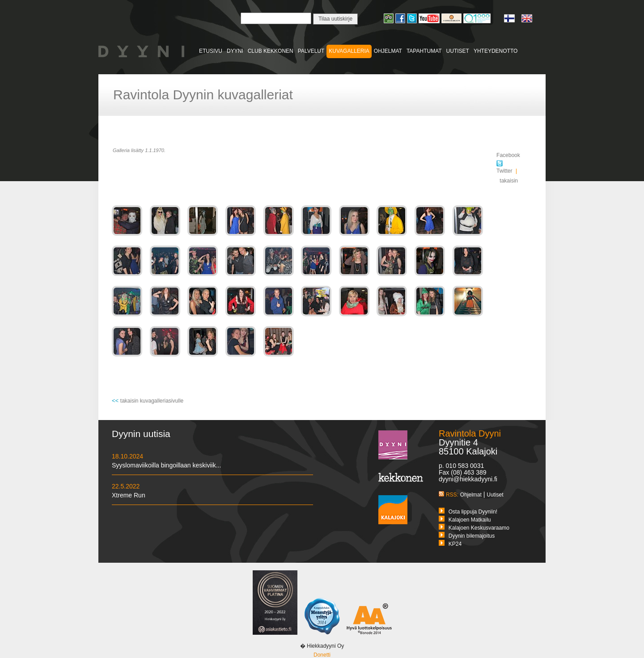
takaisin (509, 181)
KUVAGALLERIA (349, 51)
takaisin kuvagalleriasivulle (152, 401)
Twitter (504, 168)
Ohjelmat (471, 495)
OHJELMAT (388, 51)
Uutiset (495, 495)
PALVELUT (311, 51)
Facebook (508, 155)
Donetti (322, 655)
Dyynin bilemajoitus (472, 536)
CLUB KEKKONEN (271, 51)
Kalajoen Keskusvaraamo (479, 528)
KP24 (455, 544)
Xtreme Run (129, 495)
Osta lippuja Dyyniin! (473, 512)
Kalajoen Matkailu (470, 520)
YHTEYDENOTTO (496, 51)
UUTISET (458, 51)
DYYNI (235, 51)
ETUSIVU (211, 51)
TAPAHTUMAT (424, 51)
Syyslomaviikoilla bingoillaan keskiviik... (166, 465)
